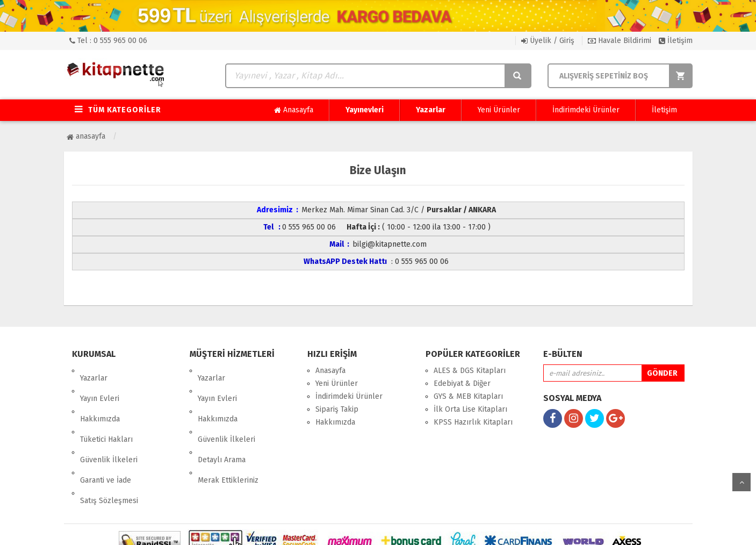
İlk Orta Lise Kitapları (470, 409)
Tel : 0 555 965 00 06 (108, 41)
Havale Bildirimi (620, 41)
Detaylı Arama (222, 422)
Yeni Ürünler (499, 110)
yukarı (741, 482)
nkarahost (332, 529)
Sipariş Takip (337, 409)
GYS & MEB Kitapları (468, 396)
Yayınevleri (365, 110)
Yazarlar (431, 110)
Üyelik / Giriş (548, 41)
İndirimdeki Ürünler (586, 110)
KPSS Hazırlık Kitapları (473, 422)
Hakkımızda (100, 396)
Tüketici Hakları (106, 409)
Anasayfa (294, 110)
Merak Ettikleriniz (228, 435)
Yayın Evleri (100, 383)
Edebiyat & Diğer (462, 383)
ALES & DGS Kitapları (470, 371)
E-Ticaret (367, 529)
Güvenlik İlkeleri (109, 422)
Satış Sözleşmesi (109, 448)
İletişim (676, 41)
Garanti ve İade (106, 435)
